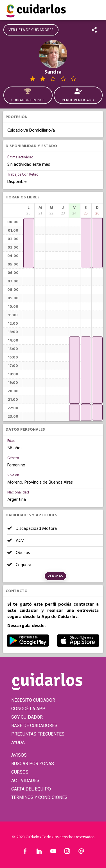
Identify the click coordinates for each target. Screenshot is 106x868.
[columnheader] (29, 211)
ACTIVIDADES (25, 780)
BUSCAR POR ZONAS (33, 764)
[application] (29, 243)
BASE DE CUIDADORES (34, 726)
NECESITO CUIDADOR (33, 700)
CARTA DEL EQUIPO (31, 789)
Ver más (55, 576)
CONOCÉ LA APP (28, 709)
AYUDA (18, 742)
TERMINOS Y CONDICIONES (39, 797)
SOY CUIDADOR (27, 717)
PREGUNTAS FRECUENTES (38, 734)
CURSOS (20, 772)
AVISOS (19, 755)
